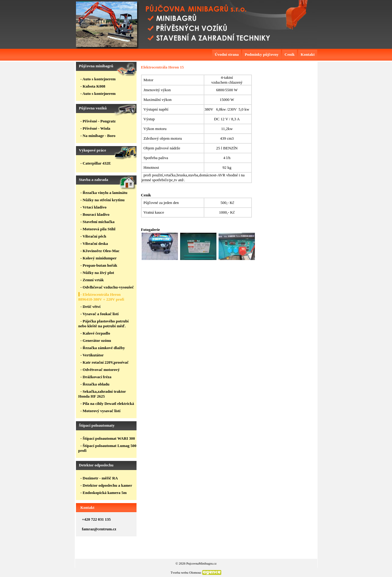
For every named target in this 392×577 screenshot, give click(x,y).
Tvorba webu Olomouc (186, 572)
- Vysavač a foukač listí (100, 314)
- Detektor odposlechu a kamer (106, 485)
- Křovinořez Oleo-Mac (100, 251)
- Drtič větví (91, 307)
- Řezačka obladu (95, 384)
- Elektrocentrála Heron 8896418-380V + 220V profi (101, 297)
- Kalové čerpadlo (95, 333)
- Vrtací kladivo (94, 207)
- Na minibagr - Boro (98, 136)
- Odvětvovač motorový (100, 370)
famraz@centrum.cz (99, 529)
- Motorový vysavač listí (100, 411)
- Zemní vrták (92, 280)
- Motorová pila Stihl (98, 229)
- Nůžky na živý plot (97, 273)
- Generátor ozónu (96, 340)
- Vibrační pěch (93, 236)
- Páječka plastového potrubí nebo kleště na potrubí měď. (104, 324)
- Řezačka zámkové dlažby (103, 348)
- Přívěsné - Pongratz (98, 121)
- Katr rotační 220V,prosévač (105, 362)
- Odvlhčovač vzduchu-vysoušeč (107, 287)
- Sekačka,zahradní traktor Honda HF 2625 (102, 394)
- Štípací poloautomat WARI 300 (108, 438)
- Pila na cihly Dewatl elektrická (107, 404)
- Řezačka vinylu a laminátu (104, 193)
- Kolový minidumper (99, 258)
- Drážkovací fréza (96, 377)
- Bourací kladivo (95, 214)
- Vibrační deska (94, 243)
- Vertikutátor (92, 355)
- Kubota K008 (93, 86)
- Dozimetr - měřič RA (99, 478)
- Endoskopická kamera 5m (104, 493)
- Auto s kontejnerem (98, 79)
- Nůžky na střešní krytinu (103, 200)
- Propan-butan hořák (99, 265)
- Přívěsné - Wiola (96, 128)
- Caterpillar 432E (96, 163)
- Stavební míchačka (98, 222)
